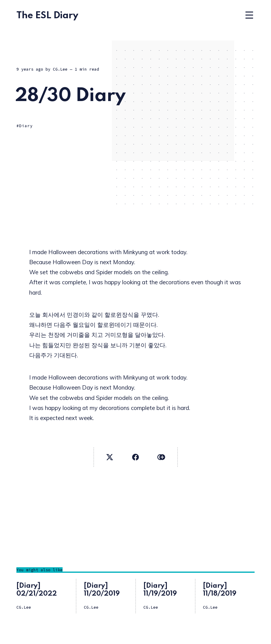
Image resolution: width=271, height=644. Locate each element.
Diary (26, 126)
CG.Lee (60, 69)
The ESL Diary (47, 16)
